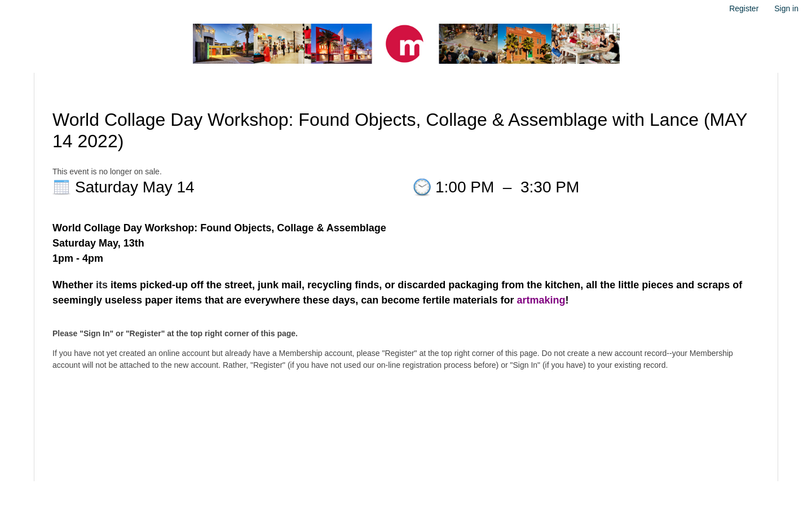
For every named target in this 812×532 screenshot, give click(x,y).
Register (744, 8)
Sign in (786, 8)
